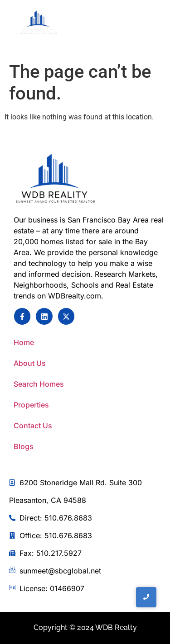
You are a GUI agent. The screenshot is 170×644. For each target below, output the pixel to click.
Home (24, 342)
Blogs (24, 446)
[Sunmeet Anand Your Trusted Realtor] (56, 179)
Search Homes (39, 384)
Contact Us (33, 426)
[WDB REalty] (39, 23)
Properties (31, 405)
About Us (30, 363)
